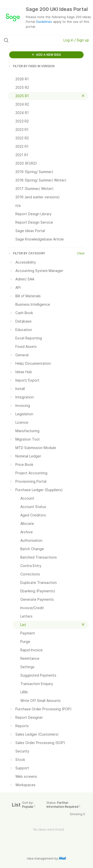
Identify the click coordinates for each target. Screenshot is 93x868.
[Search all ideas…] (30, 40)
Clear (81, 253)
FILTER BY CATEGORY (27, 253)
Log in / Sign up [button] (76, 40)
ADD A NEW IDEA (46, 55)
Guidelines (44, 22)
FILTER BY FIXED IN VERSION (31, 66)
